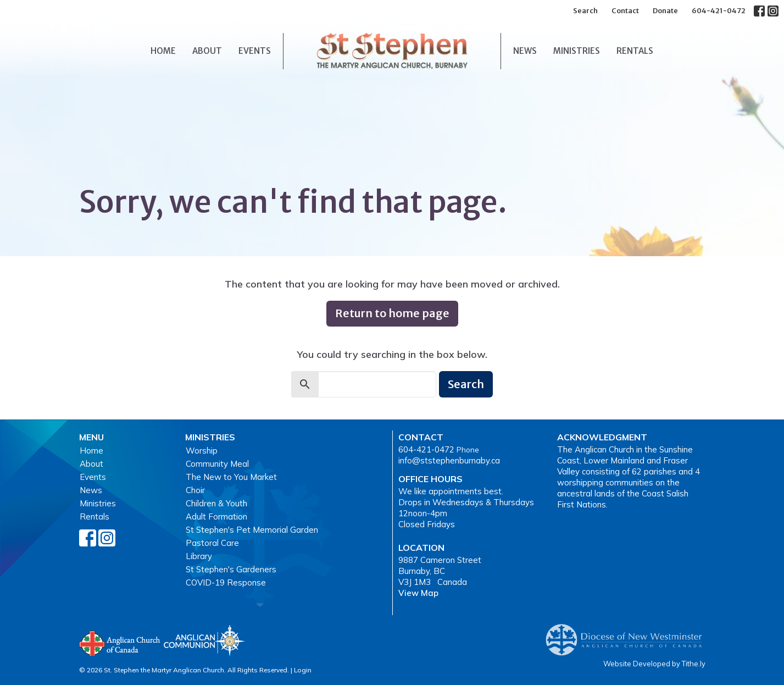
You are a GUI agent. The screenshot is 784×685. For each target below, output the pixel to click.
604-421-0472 (719, 11)
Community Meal (217, 464)
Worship (202, 451)
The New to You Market (231, 477)
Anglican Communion (204, 640)
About (207, 51)
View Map (418, 593)
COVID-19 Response (226, 582)
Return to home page (392, 313)
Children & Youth (216, 503)
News (525, 51)
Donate (665, 11)
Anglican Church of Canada (120, 642)
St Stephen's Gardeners (231, 569)
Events (255, 51)
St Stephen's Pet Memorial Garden (252, 530)
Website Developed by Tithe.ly (654, 664)
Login (303, 670)
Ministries (577, 51)
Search (585, 11)
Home (163, 51)
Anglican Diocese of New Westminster (628, 634)
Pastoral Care (212, 543)
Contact (625, 11)
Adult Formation (216, 516)
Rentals (635, 51)
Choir (195, 490)
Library (199, 556)
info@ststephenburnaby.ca (449, 460)
